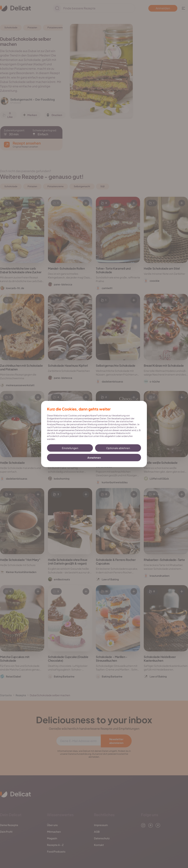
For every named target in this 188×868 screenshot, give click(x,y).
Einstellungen (70, 448)
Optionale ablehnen (118, 448)
